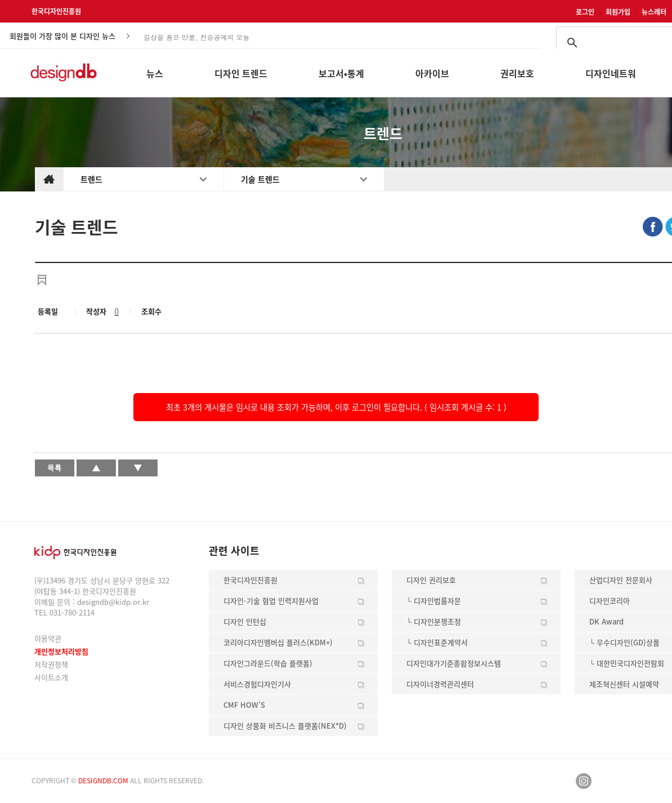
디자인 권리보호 (431, 580)
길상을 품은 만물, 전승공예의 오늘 (197, 36)
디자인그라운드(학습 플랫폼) (268, 663)
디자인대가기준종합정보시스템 (454, 663)
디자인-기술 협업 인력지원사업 (271, 601)
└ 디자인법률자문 (434, 601)
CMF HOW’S (244, 705)
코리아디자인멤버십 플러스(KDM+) (278, 642)
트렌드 (91, 179)
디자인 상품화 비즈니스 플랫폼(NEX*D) (285, 726)
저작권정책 (51, 664)
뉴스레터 (654, 12)
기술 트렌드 (260, 179)
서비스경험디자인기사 (257, 684)
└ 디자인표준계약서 (437, 642)
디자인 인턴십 (245, 621)
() (117, 311)
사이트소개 (51, 677)
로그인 (585, 12)
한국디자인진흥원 (56, 11)
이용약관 (48, 638)
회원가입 (618, 12)
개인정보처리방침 (61, 651)
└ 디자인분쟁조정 (434, 621)
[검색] (630, 43)
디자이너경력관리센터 (440, 684)
